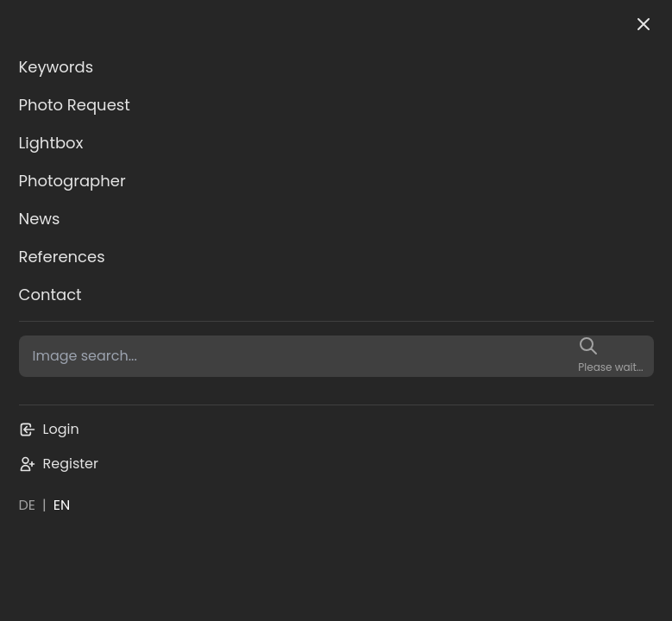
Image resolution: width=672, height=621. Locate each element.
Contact (50, 295)
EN (62, 505)
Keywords (57, 67)
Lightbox (51, 143)
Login (49, 429)
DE (28, 505)
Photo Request (75, 105)
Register (59, 464)
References (62, 257)
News (40, 219)
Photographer (72, 181)
